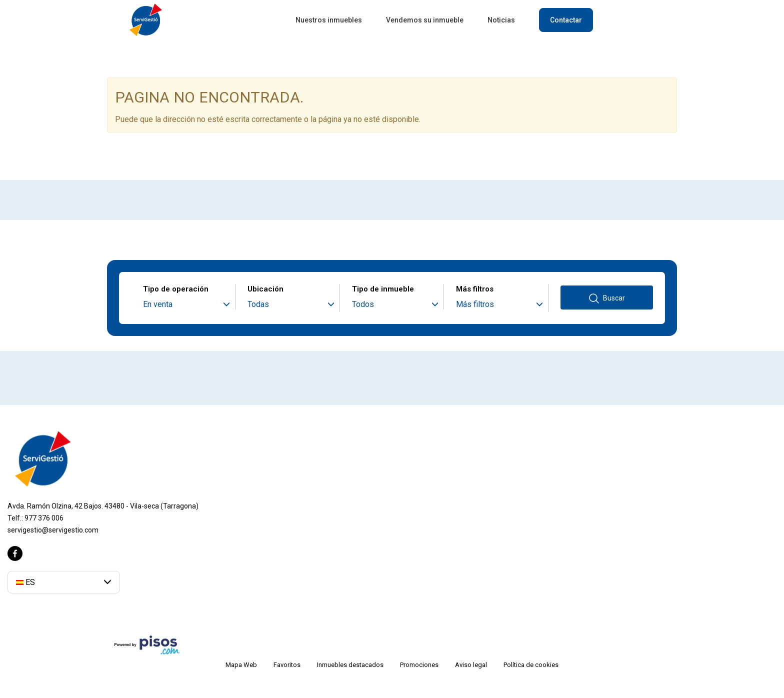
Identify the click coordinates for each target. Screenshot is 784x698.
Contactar (566, 20)
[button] (64, 582)
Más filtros (475, 289)
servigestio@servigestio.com (53, 530)
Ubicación (265, 289)
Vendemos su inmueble (425, 20)
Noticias (501, 20)
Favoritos (287, 665)
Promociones (419, 665)
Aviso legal (471, 665)
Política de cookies (531, 665)
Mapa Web (241, 665)
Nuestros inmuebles (329, 20)
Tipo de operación (176, 289)
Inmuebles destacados (350, 665)
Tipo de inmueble (383, 289)
